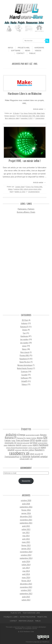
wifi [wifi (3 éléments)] (31, 459)
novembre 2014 (26, 552)
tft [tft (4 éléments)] (42, 454)
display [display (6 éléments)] (40, 438)
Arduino (24, 323)
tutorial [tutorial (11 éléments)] (26, 456)
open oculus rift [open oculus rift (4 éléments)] (34, 448)
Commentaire (40, 118)
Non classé (25, 352)
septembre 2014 (26, 558)
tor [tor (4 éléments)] (21, 457)
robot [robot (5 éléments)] (32, 454)
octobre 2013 (26, 590)
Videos (38, 51)
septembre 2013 (26, 594)
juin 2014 (26, 568)
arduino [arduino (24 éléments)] (11, 434)
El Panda (16, 113)
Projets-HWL (24, 48)
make (38, 116)
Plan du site (16, 613)
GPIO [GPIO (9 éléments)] (32, 440)
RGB (11, 192)
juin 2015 (26, 533)
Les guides (24, 339)
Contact (20, 53)
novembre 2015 (26, 520)
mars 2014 (26, 578)
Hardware (39, 48)
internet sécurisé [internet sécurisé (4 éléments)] (23, 443)
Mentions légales (26, 621)
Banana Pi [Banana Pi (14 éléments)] (11, 437)
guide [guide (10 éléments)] (38, 440)
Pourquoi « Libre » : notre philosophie (19, 617)
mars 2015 (26, 542)
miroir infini (37, 189)
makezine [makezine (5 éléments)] (11, 445)
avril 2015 (26, 539)
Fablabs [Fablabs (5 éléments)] (8, 440)
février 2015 (26, 545)
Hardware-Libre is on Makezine (25, 93)
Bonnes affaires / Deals (26, 212)
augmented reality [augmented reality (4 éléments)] (33, 435)
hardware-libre (27, 116)
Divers (28, 187)
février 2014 (26, 581)
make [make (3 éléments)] (5, 445)
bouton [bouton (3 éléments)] (29, 438)
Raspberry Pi (24, 359)
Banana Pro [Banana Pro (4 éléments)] (21, 438)
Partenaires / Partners (26, 209)
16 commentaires (34, 192)
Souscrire (26, 481)
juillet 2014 (26, 565)
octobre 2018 (26, 500)
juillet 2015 (26, 529)
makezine (12, 118)
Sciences (12, 116)
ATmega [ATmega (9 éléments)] (21, 435)
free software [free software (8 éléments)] (23, 440)
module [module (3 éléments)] (24, 445)
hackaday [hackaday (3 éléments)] (45, 441)
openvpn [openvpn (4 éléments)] (18, 450)
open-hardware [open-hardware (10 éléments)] (41, 445)
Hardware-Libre (29, 632)
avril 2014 (26, 574)
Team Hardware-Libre (31, 613)
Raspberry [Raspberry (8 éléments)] (40, 450)
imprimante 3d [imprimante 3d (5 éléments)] (10, 443)
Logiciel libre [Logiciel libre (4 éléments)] (43, 443)
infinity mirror (28, 189)
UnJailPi (24, 381)
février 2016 (26, 510)
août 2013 (26, 597)
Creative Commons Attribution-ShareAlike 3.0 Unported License (31, 628)
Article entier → (39, 109)
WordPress (46, 642)
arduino (17, 189)
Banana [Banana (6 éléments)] (43, 435)
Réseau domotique (25, 365)
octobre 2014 (26, 555)
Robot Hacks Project (25, 368)
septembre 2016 (26, 507)
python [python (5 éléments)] (31, 450)
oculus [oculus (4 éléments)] (30, 445)
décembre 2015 (26, 517)
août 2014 (26, 561)
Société (24, 375)
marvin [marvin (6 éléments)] (19, 445)
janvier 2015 (26, 549)
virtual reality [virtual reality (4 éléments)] (25, 459)
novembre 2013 (26, 587)
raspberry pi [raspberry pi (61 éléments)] (19, 453)
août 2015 (26, 526)
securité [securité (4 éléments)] (38, 454)
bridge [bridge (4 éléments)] (34, 438)
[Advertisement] (26, 265)
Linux (24, 346)
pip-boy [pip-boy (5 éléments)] (25, 450)
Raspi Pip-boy (25, 362)
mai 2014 (26, 571)
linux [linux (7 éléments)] (35, 443)
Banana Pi (24, 327)
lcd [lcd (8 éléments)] (31, 443)
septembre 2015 (26, 523)
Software (16, 51)
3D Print (25, 320)
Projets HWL (32, 113)
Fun (22, 113)
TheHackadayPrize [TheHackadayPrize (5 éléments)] (12, 457)
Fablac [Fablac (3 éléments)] (13, 441)
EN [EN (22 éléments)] (45, 437)
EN (20, 116)
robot (17, 118)
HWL (34, 116)
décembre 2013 (26, 584)
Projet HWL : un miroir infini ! (25, 161)
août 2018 (26, 504)
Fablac (32, 53)
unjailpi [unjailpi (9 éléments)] (44, 456)
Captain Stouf (20, 187)
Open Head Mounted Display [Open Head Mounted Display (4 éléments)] (17, 448)
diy (18, 116)
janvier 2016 (26, 513)
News (28, 51)
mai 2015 (26, 536)
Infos (10, 48)
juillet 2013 (26, 600)
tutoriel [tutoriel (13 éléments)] (35, 456)
